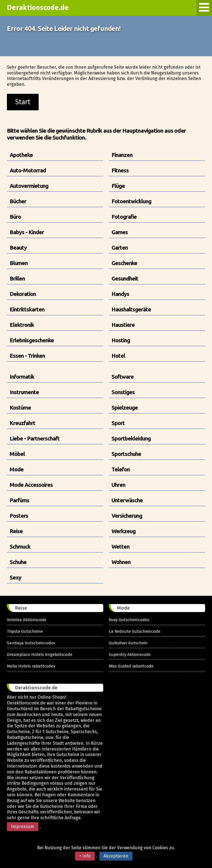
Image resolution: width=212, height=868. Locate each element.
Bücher (18, 201)
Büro (15, 217)
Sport (118, 423)
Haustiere (123, 325)
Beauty (18, 248)
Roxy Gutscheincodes (129, 620)
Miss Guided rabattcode (131, 666)
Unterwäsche (127, 500)
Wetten (120, 547)
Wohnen (121, 562)
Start (23, 102)
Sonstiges (123, 392)
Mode (17, 469)
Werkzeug (124, 531)
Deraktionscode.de (38, 7)
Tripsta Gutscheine (25, 631)
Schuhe (18, 562)
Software (123, 377)
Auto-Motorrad (28, 170)
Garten (120, 248)
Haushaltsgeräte (131, 309)
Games (120, 232)
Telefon (121, 469)
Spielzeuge (125, 408)
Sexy (15, 577)
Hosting (121, 340)
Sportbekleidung (131, 438)
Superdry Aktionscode (130, 655)
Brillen (17, 278)
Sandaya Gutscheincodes (31, 643)
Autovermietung (29, 186)
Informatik (22, 377)
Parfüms (19, 500)
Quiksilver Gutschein (128, 643)
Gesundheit (125, 278)
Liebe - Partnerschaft (35, 438)
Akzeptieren (116, 856)
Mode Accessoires (31, 485)
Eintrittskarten (27, 309)
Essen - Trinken (27, 356)
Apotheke (21, 155)
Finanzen (122, 155)
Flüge (118, 186)
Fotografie (124, 217)
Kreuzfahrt (22, 423)
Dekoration (23, 294)
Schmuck (20, 547)
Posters (19, 516)
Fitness (120, 170)
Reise (16, 531)
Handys (120, 294)
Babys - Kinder (27, 232)
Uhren (118, 485)
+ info (85, 856)
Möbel (17, 454)
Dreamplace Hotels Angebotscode (40, 655)
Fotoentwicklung (131, 201)
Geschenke (124, 263)
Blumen (19, 263)
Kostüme (20, 408)
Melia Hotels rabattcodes (31, 666)
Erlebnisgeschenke (32, 340)
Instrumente (24, 392)
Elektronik (22, 325)
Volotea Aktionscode (27, 620)
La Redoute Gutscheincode (135, 631)
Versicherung (127, 516)
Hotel (118, 356)
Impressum (23, 826)
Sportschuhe (126, 454)
